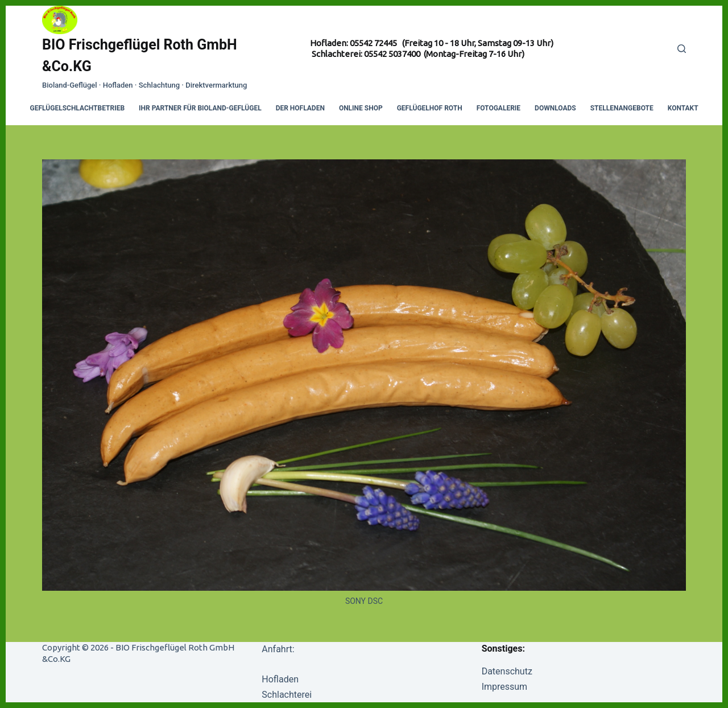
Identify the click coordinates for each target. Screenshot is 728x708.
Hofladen (280, 679)
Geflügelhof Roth (430, 108)
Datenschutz (507, 671)
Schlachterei (287, 695)
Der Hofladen (300, 108)
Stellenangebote (622, 108)
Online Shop (361, 108)
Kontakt (683, 108)
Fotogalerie (499, 108)
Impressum (505, 687)
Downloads (555, 108)
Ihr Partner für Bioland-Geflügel (200, 108)
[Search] (682, 49)
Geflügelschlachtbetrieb (78, 108)
